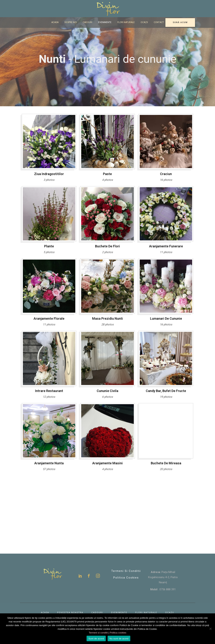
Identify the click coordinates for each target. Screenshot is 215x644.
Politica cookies (118, 633)
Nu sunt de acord (119, 639)
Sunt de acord (96, 639)
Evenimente (119, 612)
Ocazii (170, 612)
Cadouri (97, 612)
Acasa (45, 612)
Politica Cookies (126, 578)
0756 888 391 (168, 589)
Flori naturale (146, 612)
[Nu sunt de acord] (210, 629)
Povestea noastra (70, 612)
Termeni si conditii (126, 571)
